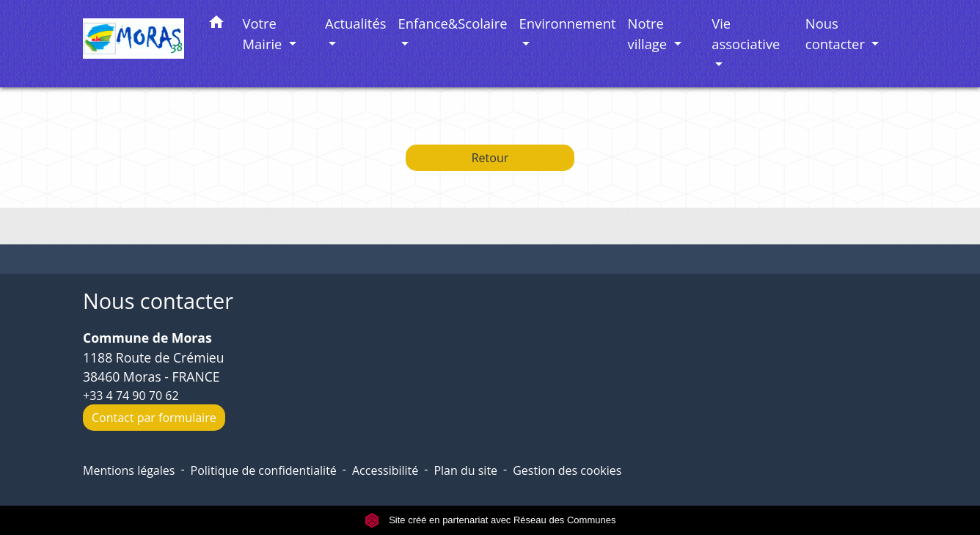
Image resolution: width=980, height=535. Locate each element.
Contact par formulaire (154, 418)
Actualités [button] (355, 23)
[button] (216, 25)
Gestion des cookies (567, 470)
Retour (490, 158)
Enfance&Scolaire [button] (453, 23)
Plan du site (465, 470)
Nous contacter (158, 301)
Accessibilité (385, 470)
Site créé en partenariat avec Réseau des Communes (490, 520)
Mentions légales (129, 470)
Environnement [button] (568, 23)
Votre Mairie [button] (264, 33)
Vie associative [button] (746, 33)
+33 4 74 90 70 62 (131, 396)
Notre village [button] (649, 33)
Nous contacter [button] (837, 33)
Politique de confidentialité (264, 470)
